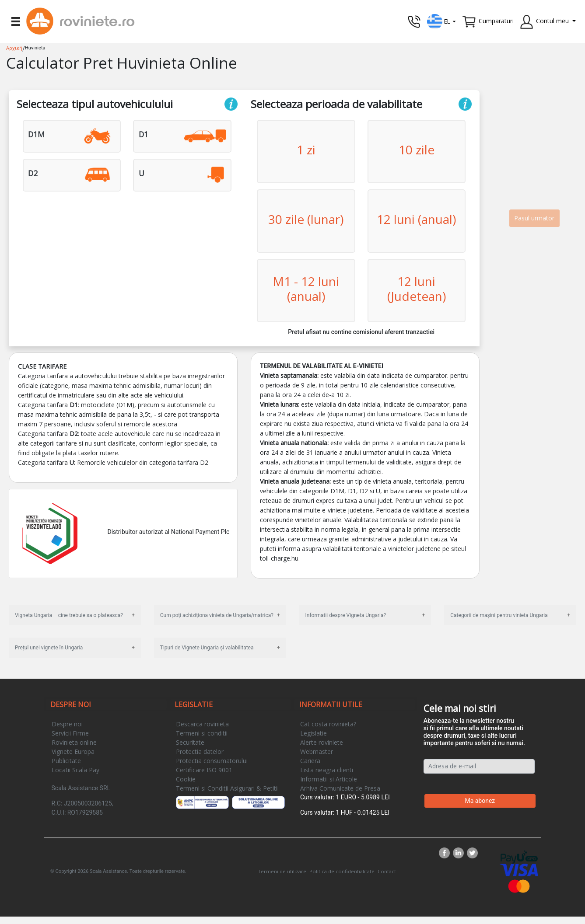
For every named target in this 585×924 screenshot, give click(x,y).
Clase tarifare (42, 366)
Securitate (190, 742)
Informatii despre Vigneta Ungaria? (346, 615)
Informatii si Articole (329, 779)
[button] (442, 21)
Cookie (186, 779)
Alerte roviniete (322, 742)
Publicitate (66, 761)
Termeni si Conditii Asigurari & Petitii (227, 788)
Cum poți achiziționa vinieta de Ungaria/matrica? (217, 615)
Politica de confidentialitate (342, 871)
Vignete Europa (73, 751)
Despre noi (67, 724)
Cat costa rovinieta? (328, 724)
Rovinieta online (74, 742)
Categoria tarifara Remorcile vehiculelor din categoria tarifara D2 (113, 462)
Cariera (310, 761)
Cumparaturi (496, 21)
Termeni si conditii (202, 733)
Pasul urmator (534, 218)
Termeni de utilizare (282, 871)
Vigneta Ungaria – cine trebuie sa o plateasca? (69, 615)
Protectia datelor (200, 751)
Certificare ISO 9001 (204, 770)
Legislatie (314, 733)
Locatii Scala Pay (75, 770)
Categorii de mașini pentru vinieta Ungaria (499, 615)
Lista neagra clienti (327, 770)
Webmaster (317, 751)
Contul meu (552, 21)
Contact (387, 871)
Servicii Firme (70, 733)
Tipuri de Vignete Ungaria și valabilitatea (207, 648)
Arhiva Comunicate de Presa (340, 788)
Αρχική (14, 48)
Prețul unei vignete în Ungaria (49, 648)
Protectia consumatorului (212, 761)
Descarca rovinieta (202, 724)
